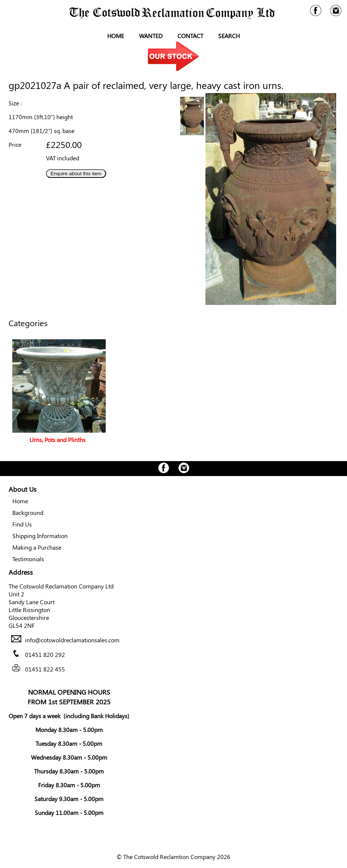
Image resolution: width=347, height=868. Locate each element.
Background (28, 512)
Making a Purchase (37, 547)
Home (116, 36)
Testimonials (28, 559)
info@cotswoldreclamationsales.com (72, 640)
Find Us (22, 524)
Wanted (151, 36)
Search (229, 36)
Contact (190, 36)
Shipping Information (40, 536)
